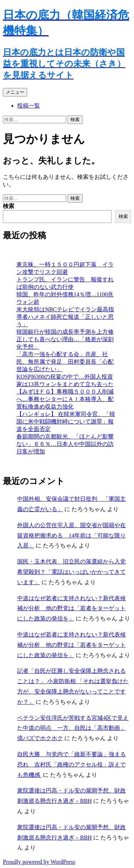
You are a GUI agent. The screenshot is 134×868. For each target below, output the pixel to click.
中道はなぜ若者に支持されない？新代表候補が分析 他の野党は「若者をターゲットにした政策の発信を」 (71, 609)
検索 (9, 206)
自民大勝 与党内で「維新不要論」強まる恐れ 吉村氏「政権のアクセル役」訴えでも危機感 (71, 765)
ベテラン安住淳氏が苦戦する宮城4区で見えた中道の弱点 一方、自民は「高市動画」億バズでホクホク (73, 728)
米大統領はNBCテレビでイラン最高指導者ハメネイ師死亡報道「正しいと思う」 (65, 317)
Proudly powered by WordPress (39, 862)
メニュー (15, 92)
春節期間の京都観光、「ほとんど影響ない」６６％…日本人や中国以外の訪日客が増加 (65, 444)
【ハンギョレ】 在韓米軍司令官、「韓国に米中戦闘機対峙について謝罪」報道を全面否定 (66, 422)
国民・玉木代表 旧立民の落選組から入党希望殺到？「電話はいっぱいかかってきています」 (71, 572)
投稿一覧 (29, 106)
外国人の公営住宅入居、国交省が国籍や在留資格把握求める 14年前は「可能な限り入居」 (71, 536)
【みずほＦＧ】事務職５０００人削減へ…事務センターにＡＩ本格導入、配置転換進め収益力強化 (65, 399)
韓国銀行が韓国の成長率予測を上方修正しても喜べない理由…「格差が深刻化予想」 (65, 339)
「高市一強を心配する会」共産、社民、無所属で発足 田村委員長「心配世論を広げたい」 (65, 362)
